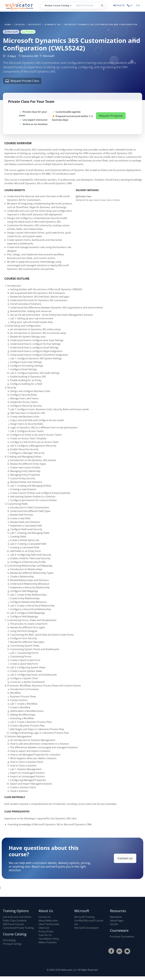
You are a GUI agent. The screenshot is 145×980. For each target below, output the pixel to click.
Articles (114, 924)
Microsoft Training (84, 917)
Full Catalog (9, 940)
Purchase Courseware (122, 937)
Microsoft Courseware (86, 928)
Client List (44, 928)
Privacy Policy (46, 931)
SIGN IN (119, 5)
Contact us (123, 858)
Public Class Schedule (15, 921)
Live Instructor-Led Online (17, 917)
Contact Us (45, 917)
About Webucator (48, 921)
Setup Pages (117, 921)
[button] (130, 5)
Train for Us (45, 935)
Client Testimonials (49, 924)
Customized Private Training (18, 928)
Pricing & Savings (12, 944)
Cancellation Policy (49, 939)
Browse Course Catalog (58, 5)
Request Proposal (111, 117)
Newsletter (116, 917)
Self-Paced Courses (13, 924)
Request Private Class (22, 81)
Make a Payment (48, 942)
